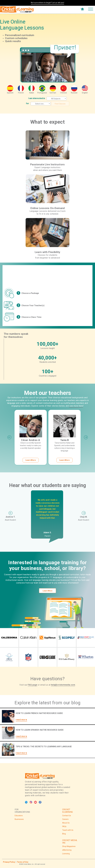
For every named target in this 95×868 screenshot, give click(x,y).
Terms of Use (23, 862)
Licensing (66, 854)
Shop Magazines (69, 846)
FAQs (64, 826)
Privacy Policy (9, 862)
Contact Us (67, 816)
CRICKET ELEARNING (68, 811)
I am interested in (37, 98)
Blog (64, 834)
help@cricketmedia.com (63, 685)
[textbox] (57, 99)
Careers (65, 819)
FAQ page (33, 685)
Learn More (47, 591)
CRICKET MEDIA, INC (70, 842)
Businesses (19, 819)
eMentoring (67, 850)
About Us (66, 823)
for (27, 103)
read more (21, 720)
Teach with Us (68, 830)
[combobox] (57, 99)
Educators (19, 816)
